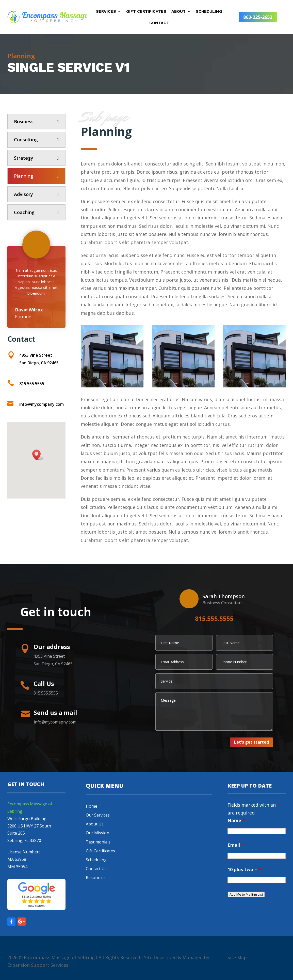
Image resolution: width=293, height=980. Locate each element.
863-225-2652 (258, 17)
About (178, 12)
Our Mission (97, 833)
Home (92, 806)
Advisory (23, 194)
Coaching (24, 212)
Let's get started (251, 742)
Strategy (24, 158)
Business (24, 122)
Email (236, 845)
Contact (159, 23)
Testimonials (98, 842)
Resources (96, 878)
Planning (24, 176)
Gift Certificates (146, 12)
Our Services (98, 815)
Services (106, 12)
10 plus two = (244, 869)
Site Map (237, 957)
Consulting (26, 140)
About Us (95, 824)
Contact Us (96, 869)
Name (236, 820)
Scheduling (209, 12)
